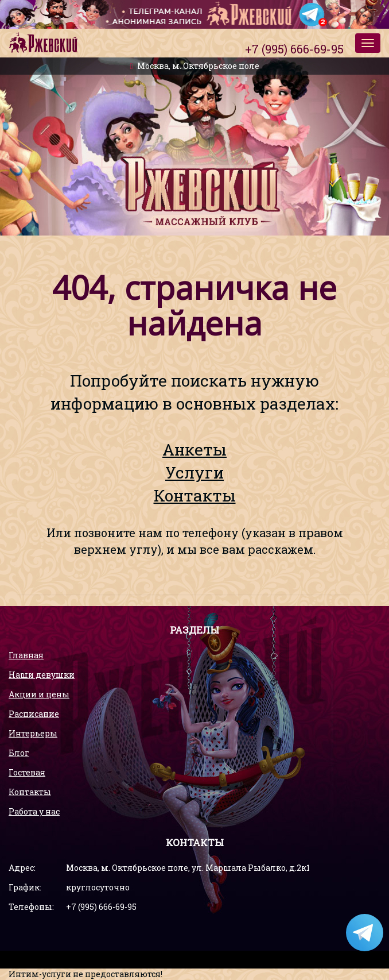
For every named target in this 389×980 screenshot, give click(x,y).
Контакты (195, 495)
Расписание (34, 714)
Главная (26, 655)
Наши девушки (42, 675)
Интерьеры (33, 733)
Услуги (194, 472)
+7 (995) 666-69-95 (101, 907)
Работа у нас (34, 811)
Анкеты (194, 450)
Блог (19, 753)
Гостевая (27, 772)
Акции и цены (39, 694)
